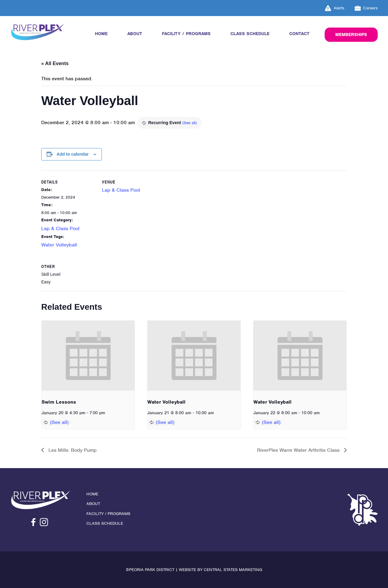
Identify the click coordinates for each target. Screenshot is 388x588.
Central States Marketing (233, 570)
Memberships (351, 35)
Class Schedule (250, 34)
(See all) (189, 123)
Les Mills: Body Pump (72, 450)
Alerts (335, 8)
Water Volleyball (59, 245)
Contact (299, 34)
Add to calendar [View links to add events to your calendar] (73, 154)
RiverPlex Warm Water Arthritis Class (299, 450)
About (135, 34)
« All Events (55, 63)
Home (101, 34)
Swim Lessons (59, 402)
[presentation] (88, 355)
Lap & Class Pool (60, 228)
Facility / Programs (186, 34)
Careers (366, 8)
